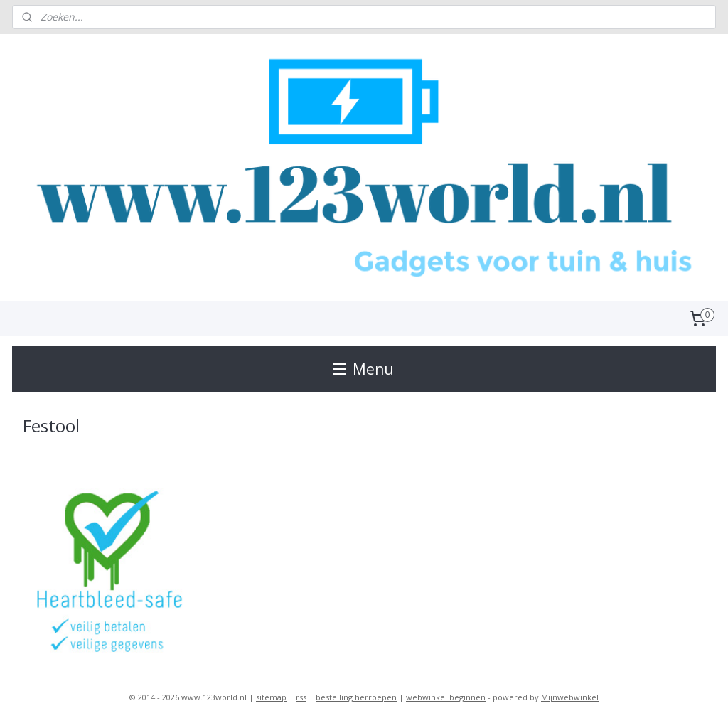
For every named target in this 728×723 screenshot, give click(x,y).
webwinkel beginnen (446, 697)
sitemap (271, 697)
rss (301, 697)
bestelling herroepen (356, 697)
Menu (364, 369)
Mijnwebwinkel (570, 697)
